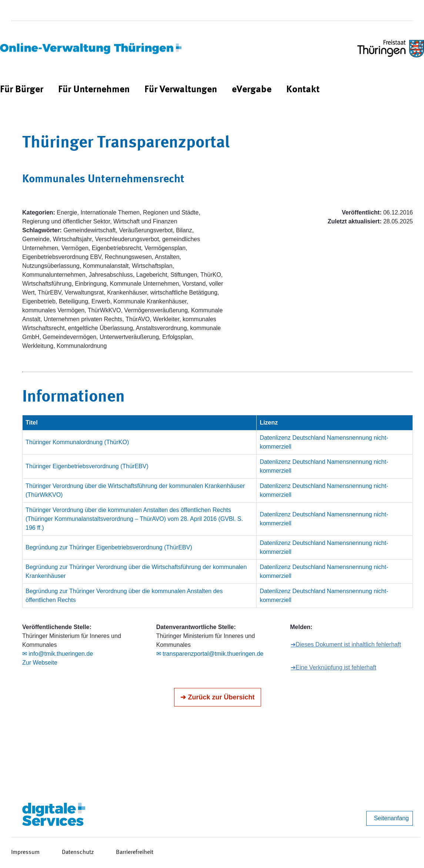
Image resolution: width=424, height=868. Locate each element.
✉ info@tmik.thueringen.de (58, 654)
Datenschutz (78, 852)
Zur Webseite (40, 663)
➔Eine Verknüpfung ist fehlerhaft (333, 667)
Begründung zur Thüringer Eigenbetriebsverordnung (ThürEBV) (109, 547)
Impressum (25, 852)
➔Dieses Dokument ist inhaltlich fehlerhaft (346, 644)
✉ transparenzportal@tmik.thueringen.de (210, 654)
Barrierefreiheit (135, 852)
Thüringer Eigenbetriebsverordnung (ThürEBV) (87, 466)
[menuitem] (22, 90)
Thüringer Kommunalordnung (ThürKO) (77, 442)
